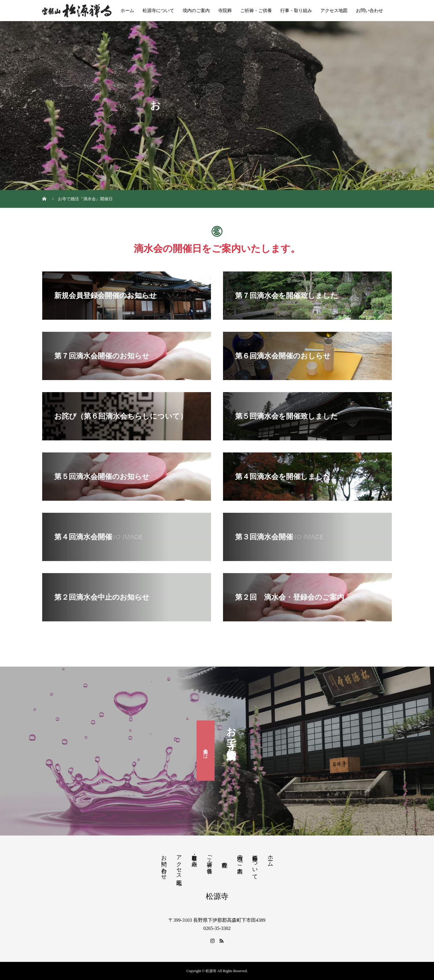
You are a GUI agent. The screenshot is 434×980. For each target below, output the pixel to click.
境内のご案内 (196, 11)
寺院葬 (225, 11)
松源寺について (158, 11)
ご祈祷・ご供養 (256, 11)
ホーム (127, 11)
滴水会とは (206, 750)
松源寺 (217, 896)
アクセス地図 (334, 11)
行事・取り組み (296, 11)
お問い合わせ (370, 11)
